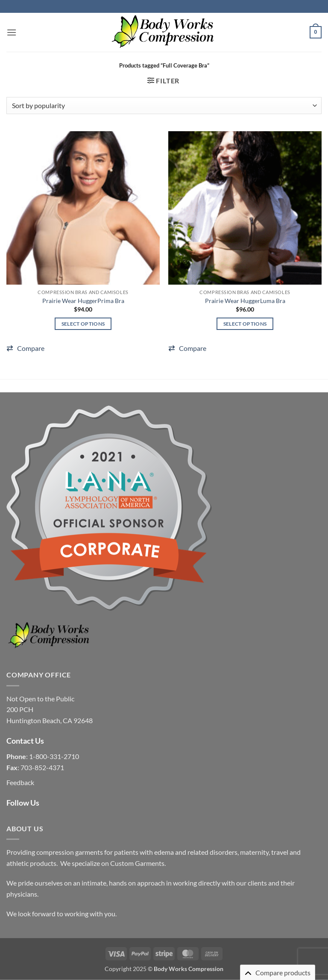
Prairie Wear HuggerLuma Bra (245, 301)
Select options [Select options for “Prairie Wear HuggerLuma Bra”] (245, 324)
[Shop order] (164, 106)
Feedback (20, 782)
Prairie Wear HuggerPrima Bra (83, 301)
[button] (12, 32)
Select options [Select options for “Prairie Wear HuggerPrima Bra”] (83, 324)
